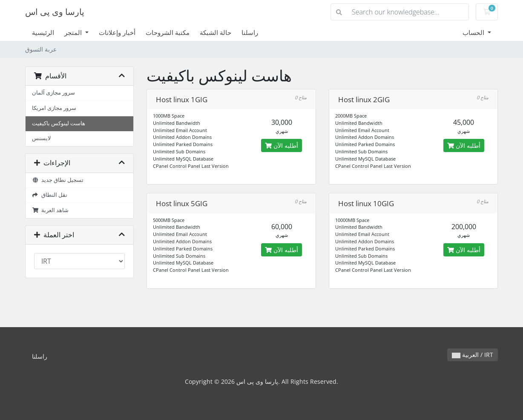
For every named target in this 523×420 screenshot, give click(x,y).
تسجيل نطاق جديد (58, 180)
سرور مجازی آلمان (53, 93)
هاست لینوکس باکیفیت (59, 123)
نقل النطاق (50, 195)
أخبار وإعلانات (117, 32)
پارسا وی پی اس (55, 12)
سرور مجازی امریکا (54, 108)
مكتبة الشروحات (168, 32)
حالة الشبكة (216, 32)
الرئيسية (43, 32)
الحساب (474, 32)
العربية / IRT (473, 355)
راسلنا (250, 32)
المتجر (74, 32)
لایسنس (41, 138)
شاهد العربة (50, 210)
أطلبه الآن (282, 145)
